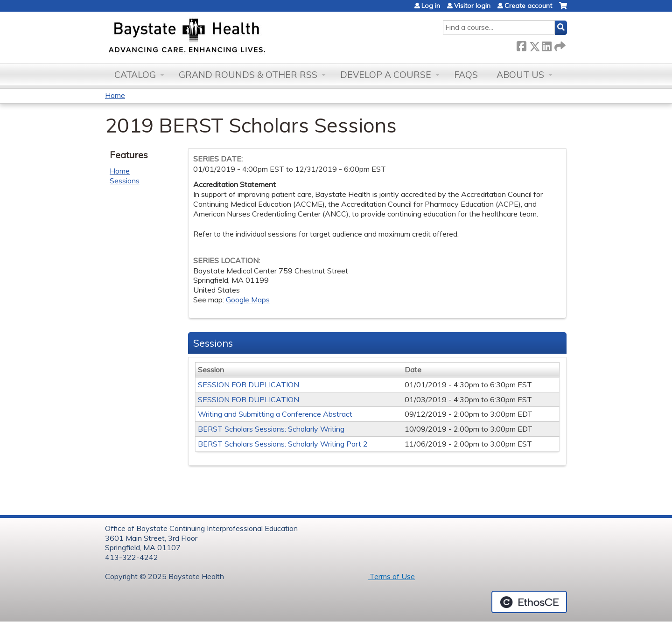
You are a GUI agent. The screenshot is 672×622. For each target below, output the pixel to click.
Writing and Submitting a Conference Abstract (275, 414)
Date (413, 370)
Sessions (125, 181)
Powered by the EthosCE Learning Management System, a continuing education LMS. (529, 602)
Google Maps (248, 300)
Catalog (135, 75)
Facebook (521, 45)
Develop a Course (386, 75)
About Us (520, 75)
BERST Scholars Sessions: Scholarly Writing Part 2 (283, 444)
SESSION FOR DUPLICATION (248, 384)
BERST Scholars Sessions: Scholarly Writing (271, 429)
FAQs (466, 75)
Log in (431, 6)
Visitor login (472, 6)
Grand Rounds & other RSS (248, 75)
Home (115, 95)
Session (211, 370)
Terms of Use (391, 576)
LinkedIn (546, 45)
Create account (528, 6)
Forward (559, 45)
